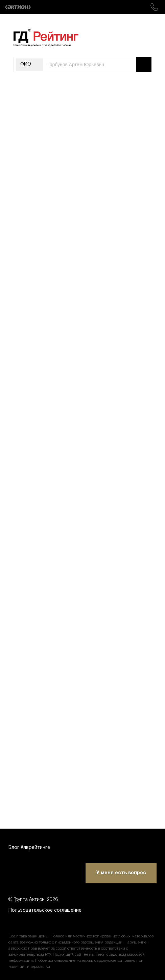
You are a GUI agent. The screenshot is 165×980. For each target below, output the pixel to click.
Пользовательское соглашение (45, 911)
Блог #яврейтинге (29, 848)
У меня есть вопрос (121, 873)
